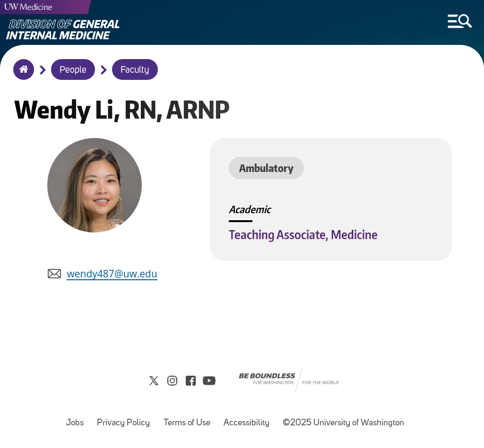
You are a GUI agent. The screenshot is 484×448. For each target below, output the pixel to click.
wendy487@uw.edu (112, 274)
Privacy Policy (126, 418)
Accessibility (249, 418)
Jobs (78, 418)
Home (22, 76)
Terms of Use (190, 418)
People (73, 70)
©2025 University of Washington (343, 423)
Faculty (135, 70)
